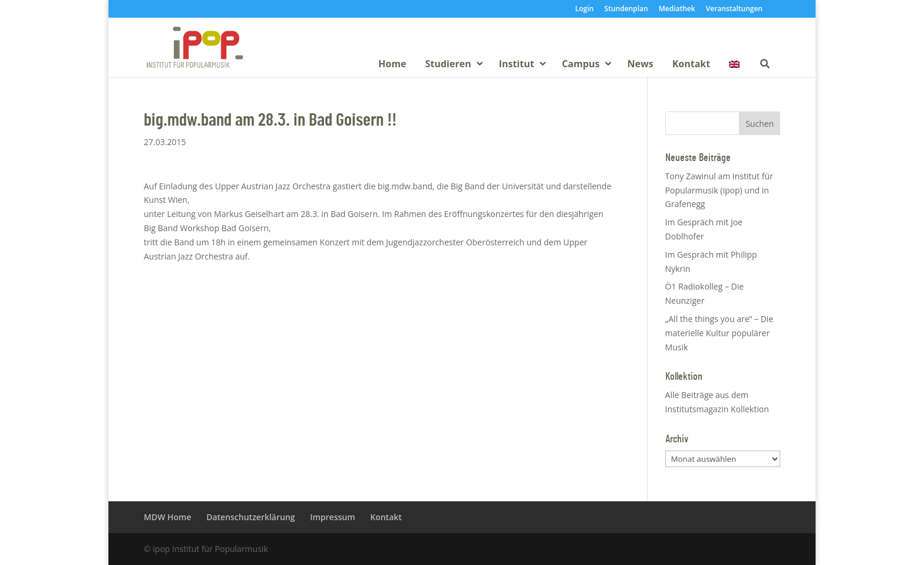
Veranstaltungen (734, 9)
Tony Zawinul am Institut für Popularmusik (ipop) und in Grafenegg (719, 190)
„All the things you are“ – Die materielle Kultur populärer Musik (720, 333)
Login (584, 9)
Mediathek (677, 9)
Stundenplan (626, 9)
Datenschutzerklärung (250, 517)
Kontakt (386, 517)
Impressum (332, 517)
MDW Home (168, 517)
